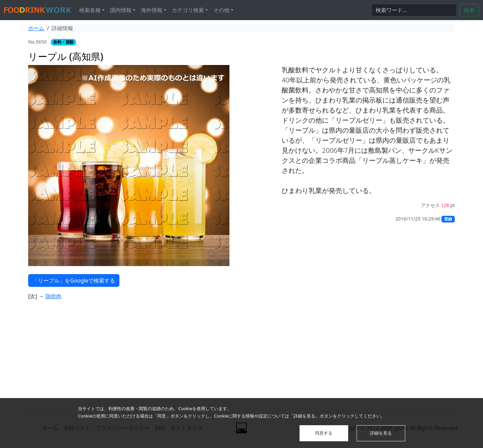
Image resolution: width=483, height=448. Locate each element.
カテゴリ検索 (188, 10)
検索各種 (90, 10)
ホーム (36, 28)
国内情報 (121, 10)
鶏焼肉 (53, 296)
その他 (221, 10)
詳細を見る (381, 433)
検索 (469, 10)
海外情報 (152, 10)
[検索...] (414, 10)
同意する (324, 433)
